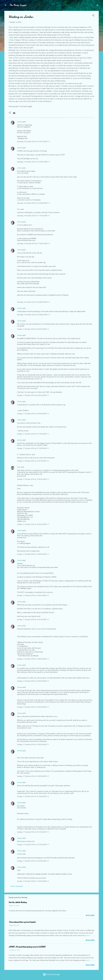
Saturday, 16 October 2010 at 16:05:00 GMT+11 (34, 203)
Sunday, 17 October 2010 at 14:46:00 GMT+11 (33, 595)
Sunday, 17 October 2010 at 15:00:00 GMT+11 (33, 659)
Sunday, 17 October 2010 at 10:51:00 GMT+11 (33, 461)
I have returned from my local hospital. (22, 922)
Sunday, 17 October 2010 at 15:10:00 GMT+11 (33, 796)
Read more (90, 915)
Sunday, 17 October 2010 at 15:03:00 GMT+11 (33, 707)
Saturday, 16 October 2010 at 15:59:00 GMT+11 (34, 162)
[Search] (97, 6)
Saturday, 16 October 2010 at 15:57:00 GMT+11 (34, 142)
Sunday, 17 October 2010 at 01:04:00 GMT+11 (33, 329)
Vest (19, 467)
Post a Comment (17, 886)
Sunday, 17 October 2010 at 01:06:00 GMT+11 (33, 395)
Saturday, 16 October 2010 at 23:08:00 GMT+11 (34, 315)
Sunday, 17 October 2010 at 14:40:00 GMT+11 (33, 554)
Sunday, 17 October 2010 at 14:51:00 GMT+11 (33, 620)
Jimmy (19, 122)
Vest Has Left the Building (18, 902)
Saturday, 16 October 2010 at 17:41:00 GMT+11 (34, 216)
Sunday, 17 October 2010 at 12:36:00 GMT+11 (33, 479)
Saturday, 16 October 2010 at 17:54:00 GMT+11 (34, 244)
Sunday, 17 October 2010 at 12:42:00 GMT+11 (33, 524)
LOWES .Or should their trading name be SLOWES (27, 947)
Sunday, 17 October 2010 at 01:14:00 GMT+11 (33, 434)
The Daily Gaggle (18, 5)
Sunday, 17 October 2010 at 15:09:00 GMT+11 (33, 776)
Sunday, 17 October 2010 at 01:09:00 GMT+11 (33, 414)
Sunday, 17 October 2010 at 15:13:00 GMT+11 (33, 845)
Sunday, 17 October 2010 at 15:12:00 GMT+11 (33, 832)
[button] (93, 16)
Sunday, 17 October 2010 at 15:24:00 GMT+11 (33, 861)
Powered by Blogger (52, 974)
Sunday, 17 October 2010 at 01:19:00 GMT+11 (33, 448)
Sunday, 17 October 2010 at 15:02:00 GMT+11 (33, 681)
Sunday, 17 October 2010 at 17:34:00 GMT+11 (33, 881)
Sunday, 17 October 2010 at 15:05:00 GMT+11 (33, 745)
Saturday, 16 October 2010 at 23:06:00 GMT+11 (34, 302)
